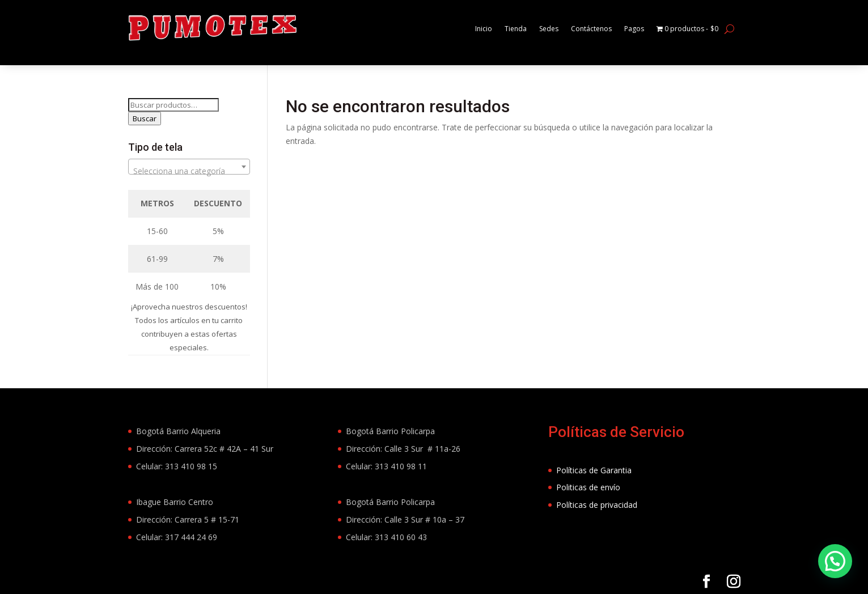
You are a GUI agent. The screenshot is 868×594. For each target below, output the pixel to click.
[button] (835, 561)
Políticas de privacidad (597, 505)
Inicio (459, 29)
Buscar (145, 118)
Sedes (530, 29)
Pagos (624, 29)
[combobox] (189, 167)
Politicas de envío (588, 487)
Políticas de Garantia (594, 470)
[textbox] (189, 171)
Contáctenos (577, 29)
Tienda (494, 29)
